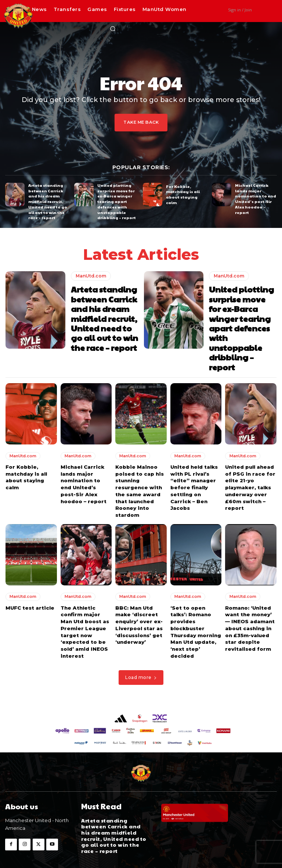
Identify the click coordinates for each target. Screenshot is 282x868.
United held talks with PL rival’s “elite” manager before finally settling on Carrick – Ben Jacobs (194, 467)
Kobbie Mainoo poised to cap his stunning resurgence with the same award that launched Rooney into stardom (139, 471)
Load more (141, 655)
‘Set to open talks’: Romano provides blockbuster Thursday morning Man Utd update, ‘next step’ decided (195, 610)
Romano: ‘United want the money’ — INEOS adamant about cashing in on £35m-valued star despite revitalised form (249, 606)
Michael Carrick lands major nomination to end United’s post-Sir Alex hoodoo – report (254, 198)
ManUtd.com (91, 275)
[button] (113, 29)
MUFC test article (29, 586)
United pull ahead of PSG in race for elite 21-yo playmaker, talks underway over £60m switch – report (250, 467)
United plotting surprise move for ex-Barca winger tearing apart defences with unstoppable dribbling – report (116, 201)
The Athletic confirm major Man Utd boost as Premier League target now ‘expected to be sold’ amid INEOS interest (86, 610)
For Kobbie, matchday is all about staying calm (187, 194)
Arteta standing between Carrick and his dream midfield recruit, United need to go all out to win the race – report (47, 201)
